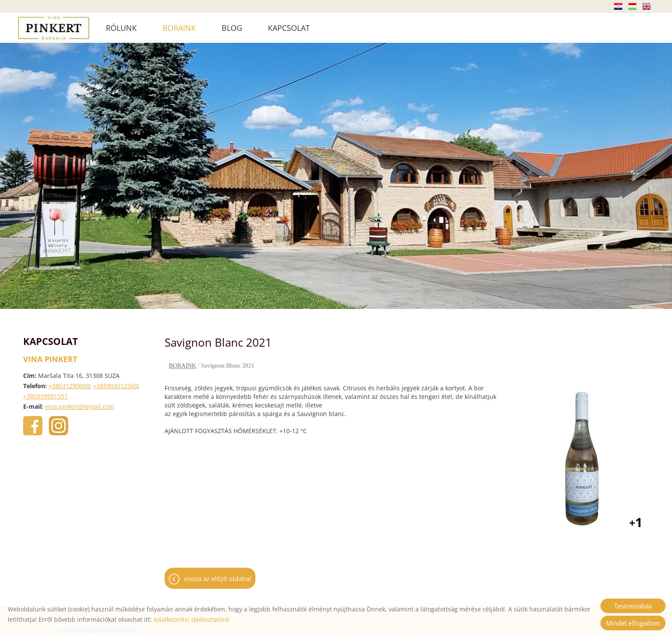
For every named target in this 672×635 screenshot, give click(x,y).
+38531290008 (69, 382)
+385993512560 (115, 382)
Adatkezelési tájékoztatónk (191, 619)
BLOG (232, 28)
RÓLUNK (121, 28)
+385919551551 (45, 392)
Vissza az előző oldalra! (217, 575)
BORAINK (179, 28)
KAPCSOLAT (289, 28)
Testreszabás (633, 606)
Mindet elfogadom (633, 623)
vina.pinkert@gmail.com (80, 403)
